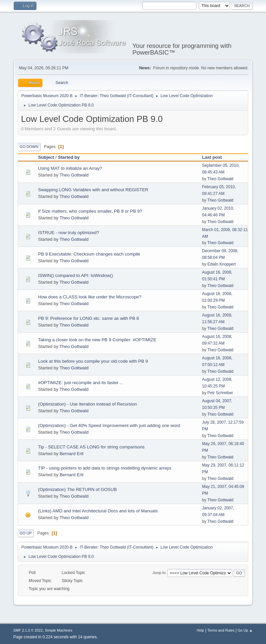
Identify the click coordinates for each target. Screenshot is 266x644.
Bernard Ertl (71, 454)
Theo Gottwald (74, 175)
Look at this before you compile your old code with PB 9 (93, 361)
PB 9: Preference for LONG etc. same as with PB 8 (89, 318)
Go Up (26, 533)
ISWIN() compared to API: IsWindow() (76, 275)
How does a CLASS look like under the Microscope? (90, 297)
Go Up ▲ (245, 630)
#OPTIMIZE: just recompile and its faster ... (81, 383)
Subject (46, 157)
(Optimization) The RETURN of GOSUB (77, 489)
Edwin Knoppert (222, 264)
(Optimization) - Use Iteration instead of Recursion (88, 404)
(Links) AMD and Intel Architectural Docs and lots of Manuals (98, 511)
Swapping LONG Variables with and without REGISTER (93, 190)
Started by (69, 157)
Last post (215, 157)
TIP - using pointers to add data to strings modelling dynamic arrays (105, 468)
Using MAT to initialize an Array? (70, 168)
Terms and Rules (221, 630)
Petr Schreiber (220, 393)
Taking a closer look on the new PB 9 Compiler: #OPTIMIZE (97, 340)
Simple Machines (59, 630)
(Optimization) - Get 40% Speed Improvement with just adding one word (109, 425)
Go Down (29, 147)
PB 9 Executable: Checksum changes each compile (89, 254)
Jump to (159, 573)
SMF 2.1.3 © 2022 (28, 630)
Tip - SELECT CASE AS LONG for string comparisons (92, 447)
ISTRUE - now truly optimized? (69, 233)
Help (200, 630)
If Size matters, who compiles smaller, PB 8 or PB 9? (90, 211)
